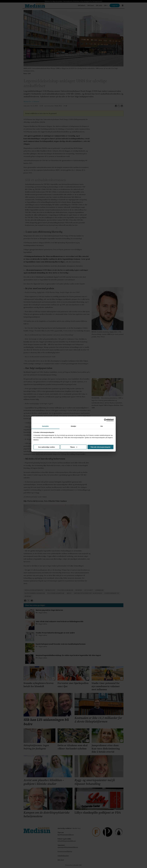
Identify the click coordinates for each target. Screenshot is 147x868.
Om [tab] (102, 426)
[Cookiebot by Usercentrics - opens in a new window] (105, 420)
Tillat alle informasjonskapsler (100, 447)
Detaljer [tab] (73, 426)
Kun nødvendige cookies (47, 447)
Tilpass (74, 447)
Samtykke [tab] (45, 426)
